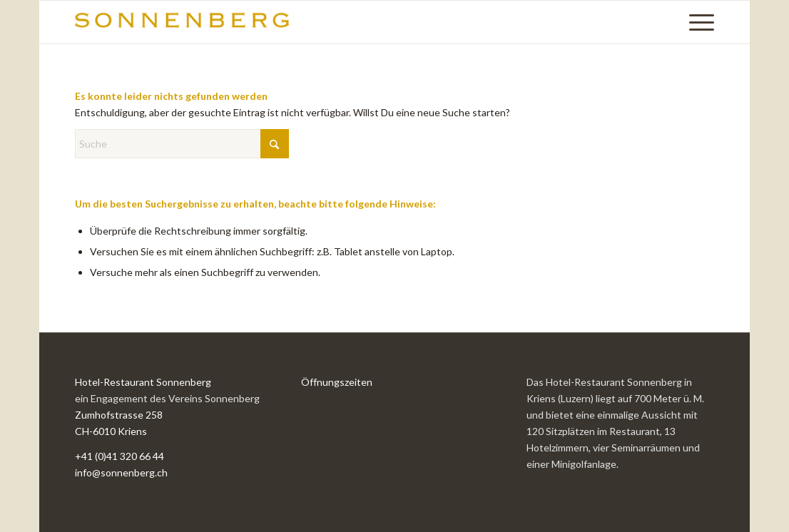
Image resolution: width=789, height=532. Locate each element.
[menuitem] (697, 22)
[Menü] (697, 22)
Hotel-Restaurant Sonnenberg (143, 382)
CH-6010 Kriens (111, 431)
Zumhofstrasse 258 (119, 415)
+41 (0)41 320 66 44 (119, 456)
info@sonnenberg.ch (121, 472)
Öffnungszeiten (337, 382)
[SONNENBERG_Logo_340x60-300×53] (182, 22)
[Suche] (182, 144)
